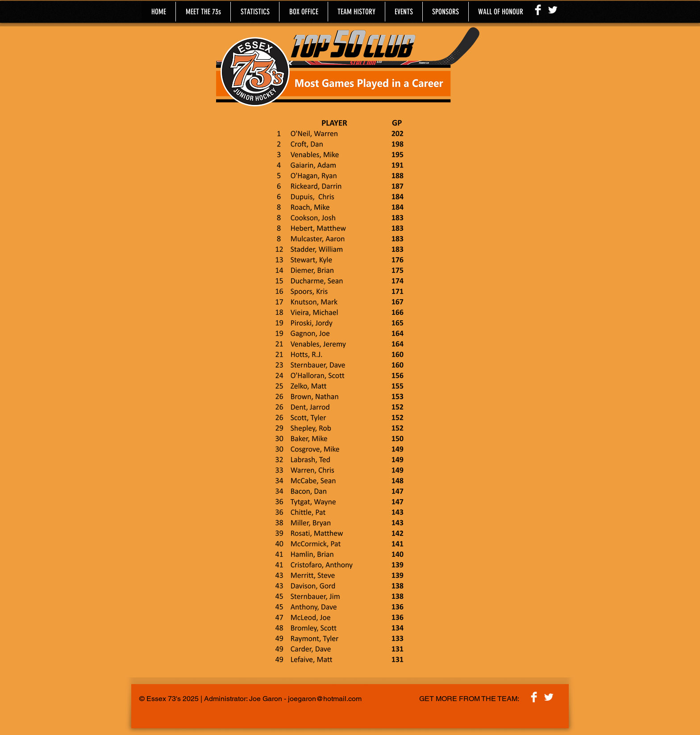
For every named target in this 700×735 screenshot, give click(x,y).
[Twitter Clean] (553, 10)
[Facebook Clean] (538, 10)
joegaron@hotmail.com (325, 699)
